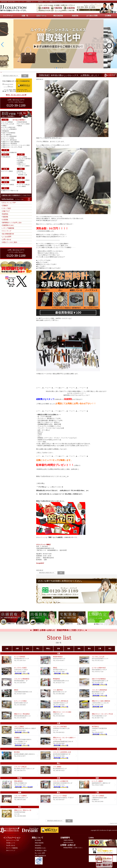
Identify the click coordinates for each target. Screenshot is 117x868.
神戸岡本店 (21, 160)
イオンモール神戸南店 (24, 159)
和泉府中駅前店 (23, 122)
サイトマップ (7, 231)
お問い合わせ (7, 239)
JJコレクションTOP (9, 203)
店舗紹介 (5, 205)
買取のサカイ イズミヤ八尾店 (58, 716)
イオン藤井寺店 (7, 135)
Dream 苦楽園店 (20, 741)
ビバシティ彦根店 (8, 171)
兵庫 (17, 649)
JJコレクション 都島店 (43, 544)
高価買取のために (8, 225)
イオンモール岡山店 (24, 185)
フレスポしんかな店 (8, 124)
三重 (100, 649)
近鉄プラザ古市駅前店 (9, 133)
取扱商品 (5, 214)
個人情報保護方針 (8, 234)
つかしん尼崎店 (23, 157)
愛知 (89, 649)
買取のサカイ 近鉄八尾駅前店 (11, 142)
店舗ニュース (11, 843)
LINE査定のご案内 (41, 851)
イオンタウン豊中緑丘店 (10, 140)
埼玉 (110, 649)
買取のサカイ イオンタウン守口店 (12, 147)
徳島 (79, 649)
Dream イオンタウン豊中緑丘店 (58, 704)
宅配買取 (5, 217)
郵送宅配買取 (39, 843)
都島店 (20, 126)
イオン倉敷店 (22, 186)
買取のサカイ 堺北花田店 (10, 144)
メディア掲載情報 (8, 228)
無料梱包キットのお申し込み (12, 222)
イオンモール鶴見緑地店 (10, 136)
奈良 (27, 649)
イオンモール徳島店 (8, 185)
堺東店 (4, 126)
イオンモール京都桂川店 (10, 153)
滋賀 (69, 649)
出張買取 (5, 220)
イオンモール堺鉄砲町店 (10, 129)
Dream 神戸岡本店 (97, 730)
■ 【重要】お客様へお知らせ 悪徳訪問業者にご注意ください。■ (59, 630)
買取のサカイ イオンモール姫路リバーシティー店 (58, 741)
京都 (58, 649)
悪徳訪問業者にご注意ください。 (74, 848)
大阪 (7, 649)
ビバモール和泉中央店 (9, 127)
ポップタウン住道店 (24, 124)
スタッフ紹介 (7, 208)
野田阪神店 (6, 131)
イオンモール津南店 (24, 180)
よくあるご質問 (40, 853)
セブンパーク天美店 (8, 138)
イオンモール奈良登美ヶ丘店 (58, 756)
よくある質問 (7, 237)
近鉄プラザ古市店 (97, 682)
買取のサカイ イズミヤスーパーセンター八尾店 (16, 145)
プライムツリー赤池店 (9, 180)
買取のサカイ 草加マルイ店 (10, 191)
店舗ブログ (6, 211)
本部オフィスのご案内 (10, 242)
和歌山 (48, 649)
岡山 (38, 649)
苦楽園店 (21, 162)
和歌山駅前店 (6, 157)
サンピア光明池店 (8, 122)
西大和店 (21, 171)
